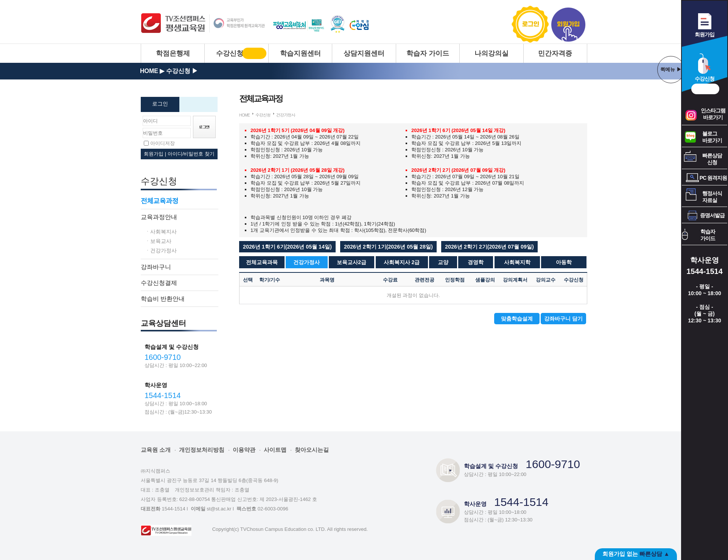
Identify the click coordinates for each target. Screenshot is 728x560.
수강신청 (230, 53)
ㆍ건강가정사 (161, 250)
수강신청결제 (159, 283)
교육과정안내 (159, 217)
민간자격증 (555, 53)
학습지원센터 (300, 53)
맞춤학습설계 (517, 319)
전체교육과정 (159, 201)
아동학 (564, 262)
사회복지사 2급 (402, 262)
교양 (443, 262)
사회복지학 (517, 262)
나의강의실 (492, 53)
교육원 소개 (156, 450)
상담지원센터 (364, 53)
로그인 (531, 24)
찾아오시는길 (312, 450)
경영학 (476, 262)
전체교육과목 (262, 262)
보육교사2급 (352, 262)
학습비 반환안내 (163, 299)
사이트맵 (275, 450)
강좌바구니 (156, 267)
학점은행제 (173, 53)
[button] (287, 247)
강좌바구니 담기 (563, 319)
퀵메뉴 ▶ (671, 69)
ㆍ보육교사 (158, 241)
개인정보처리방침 (202, 450)
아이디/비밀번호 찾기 (191, 154)
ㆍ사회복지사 (161, 231)
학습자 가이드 (428, 53)
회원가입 (568, 24)
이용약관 (244, 450)
